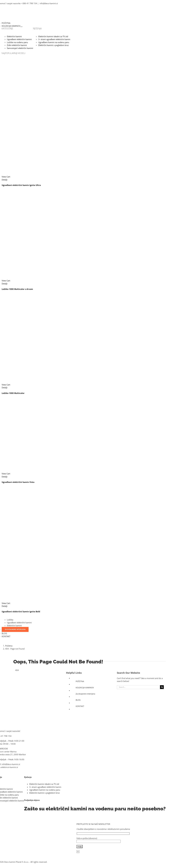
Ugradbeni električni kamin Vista (18, 482)
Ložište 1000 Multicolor (13, 393)
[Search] (162, 687)
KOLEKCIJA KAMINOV (85, 688)
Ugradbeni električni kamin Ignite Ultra (21, 185)
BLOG (78, 700)
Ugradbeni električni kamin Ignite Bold (21, 611)
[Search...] (138, 687)
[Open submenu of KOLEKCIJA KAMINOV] (21, 27)
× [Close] (78, 852)
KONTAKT (80, 706)
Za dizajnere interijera (85, 694)
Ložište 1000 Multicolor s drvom (17, 289)
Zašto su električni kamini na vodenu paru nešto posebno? (95, 809)
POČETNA (80, 681)
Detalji (5, 180)
